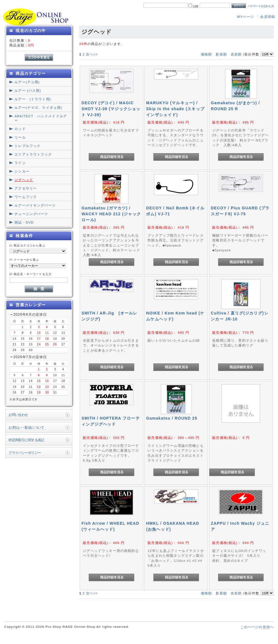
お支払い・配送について (26, 427)
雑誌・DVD (24, 222)
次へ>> (92, 54)
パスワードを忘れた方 (261, 6)
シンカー (22, 171)
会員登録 (268, 17)
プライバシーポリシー (25, 453)
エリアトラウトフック (33, 154)
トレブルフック (28, 146)
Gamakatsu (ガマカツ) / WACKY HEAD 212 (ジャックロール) (111, 214)
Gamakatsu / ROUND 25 (172, 418)
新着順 (221, 54)
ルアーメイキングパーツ (35, 205)
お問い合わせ (18, 415)
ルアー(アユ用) (27, 82)
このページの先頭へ (257, 627)
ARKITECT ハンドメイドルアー (41, 118)
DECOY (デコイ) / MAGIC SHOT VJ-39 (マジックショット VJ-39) (111, 109)
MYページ (246, 17)
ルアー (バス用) (28, 91)
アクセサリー (26, 188)
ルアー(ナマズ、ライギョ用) (38, 108)
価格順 (206, 54)
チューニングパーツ (31, 214)
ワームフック (26, 197)
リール (20, 137)
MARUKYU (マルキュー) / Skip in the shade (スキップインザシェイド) (175, 109)
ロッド (20, 129)
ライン (20, 163)
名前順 (236, 54)
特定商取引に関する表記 (26, 440)
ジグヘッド (24, 180)
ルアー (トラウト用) (33, 99)
